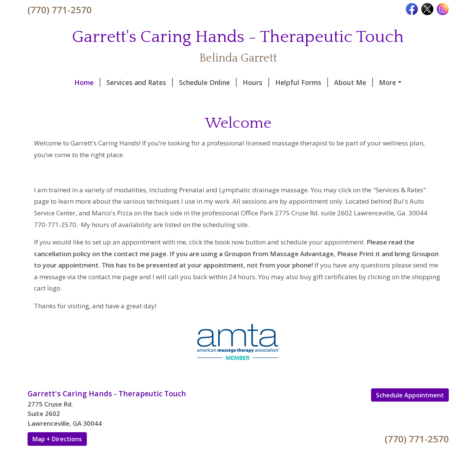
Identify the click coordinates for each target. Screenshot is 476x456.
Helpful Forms (261, 82)
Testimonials (128, 98)
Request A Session (187, 98)
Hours (215, 82)
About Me (313, 82)
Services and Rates (99, 82)
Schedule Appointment (410, 411)
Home (47, 82)
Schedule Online (167, 82)
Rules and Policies (66, 98)
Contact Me (360, 82)
